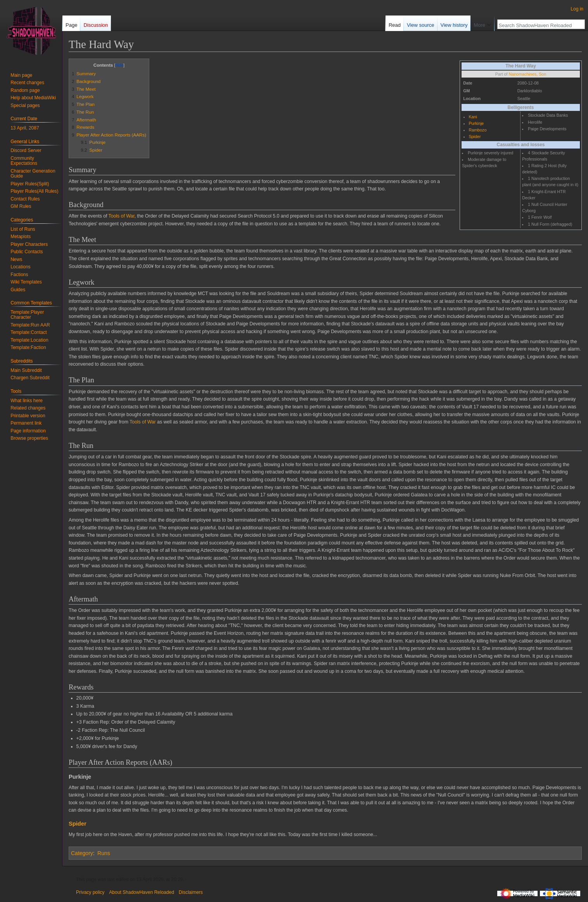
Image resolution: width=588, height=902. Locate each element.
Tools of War (122, 216)
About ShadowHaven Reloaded (141, 892)
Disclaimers (191, 892)
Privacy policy (90, 892)
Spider (475, 137)
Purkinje (476, 123)
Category (82, 853)
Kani (473, 117)
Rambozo (477, 130)
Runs (104, 853)
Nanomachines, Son (527, 74)
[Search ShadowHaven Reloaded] (537, 25)
